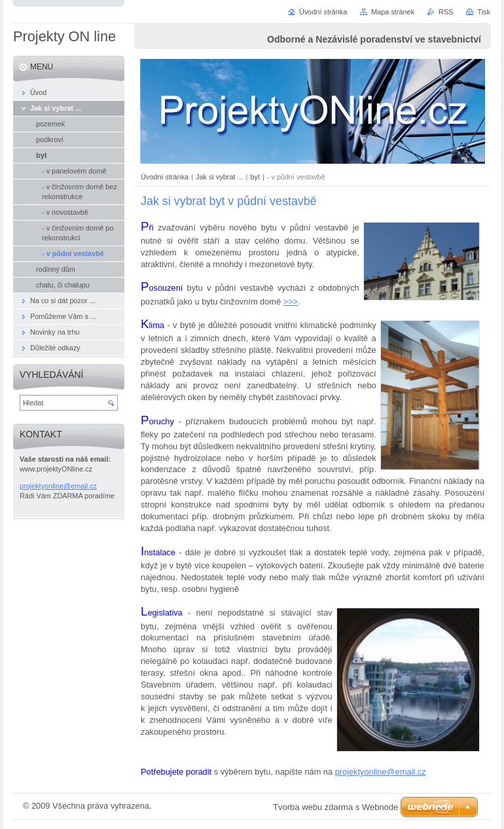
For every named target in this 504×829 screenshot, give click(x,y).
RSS (446, 12)
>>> (291, 302)
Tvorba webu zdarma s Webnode (335, 807)
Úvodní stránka (165, 177)
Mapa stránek (393, 12)
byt (255, 177)
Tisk (484, 12)
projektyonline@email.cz (381, 772)
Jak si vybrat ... (220, 177)
